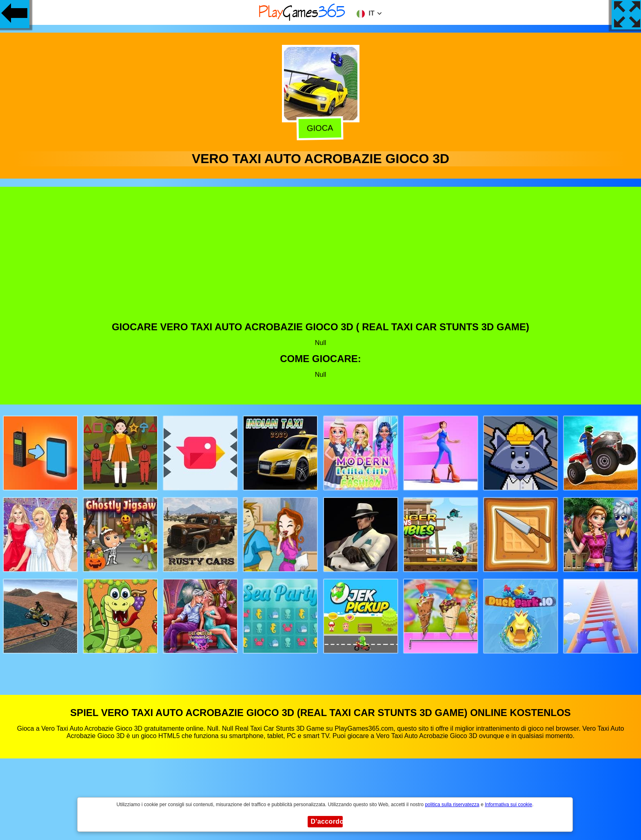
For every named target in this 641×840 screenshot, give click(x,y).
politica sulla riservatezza (452, 805)
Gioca (322, 128)
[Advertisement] (321, 260)
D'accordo (327, 821)
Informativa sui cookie (508, 805)
